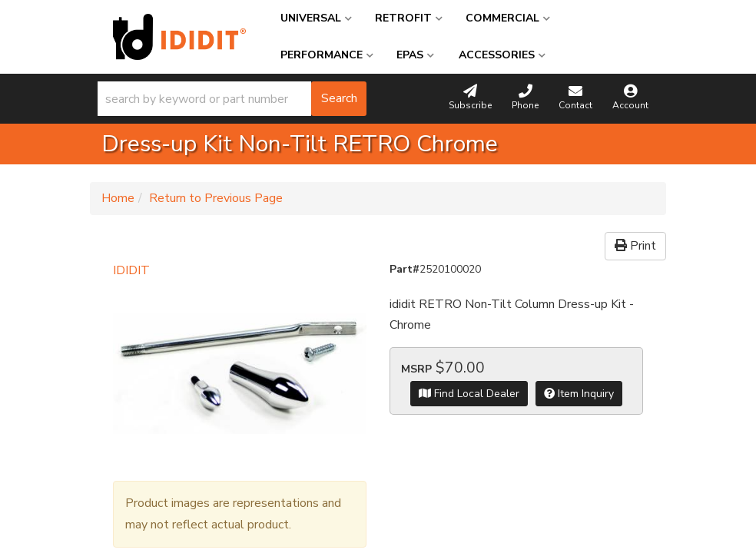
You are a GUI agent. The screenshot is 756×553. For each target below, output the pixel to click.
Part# (405, 269)
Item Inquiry (579, 394)
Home (118, 198)
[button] (232, 99)
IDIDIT (131, 270)
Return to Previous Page (216, 198)
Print (635, 246)
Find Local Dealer (469, 394)
